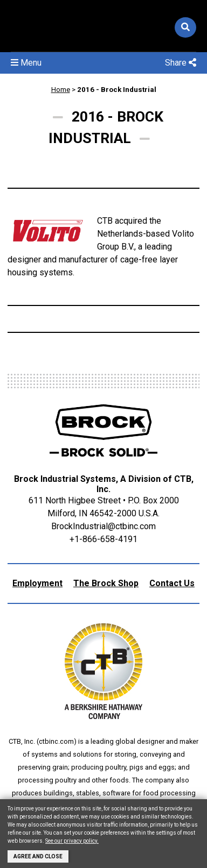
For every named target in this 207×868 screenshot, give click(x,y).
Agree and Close (38, 856)
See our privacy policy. (72, 841)
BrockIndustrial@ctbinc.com (103, 526)
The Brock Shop (106, 583)
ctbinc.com (56, 741)
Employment (37, 583)
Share (181, 63)
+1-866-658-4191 (103, 539)
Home (61, 90)
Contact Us (172, 583)
